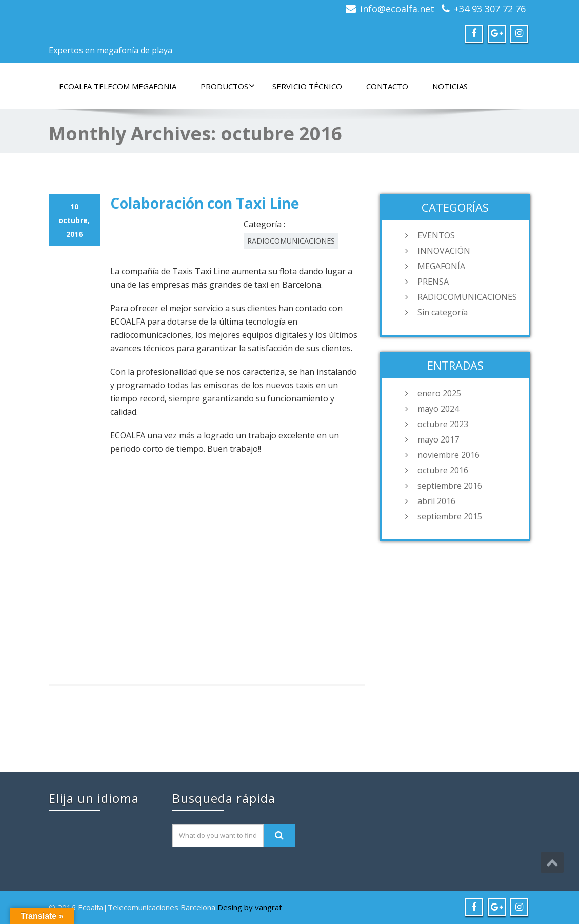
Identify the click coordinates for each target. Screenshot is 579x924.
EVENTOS (436, 235)
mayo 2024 (438, 409)
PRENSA (433, 282)
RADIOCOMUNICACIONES (291, 241)
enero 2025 (439, 393)
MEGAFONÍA (441, 266)
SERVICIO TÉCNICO (307, 86)
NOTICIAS (450, 86)
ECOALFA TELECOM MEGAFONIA (118, 86)
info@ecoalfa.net (397, 9)
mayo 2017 (438, 439)
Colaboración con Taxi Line (205, 203)
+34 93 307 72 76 (490, 9)
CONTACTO (387, 86)
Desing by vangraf (249, 907)
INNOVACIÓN (444, 251)
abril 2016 (436, 501)
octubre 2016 (443, 470)
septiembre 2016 (450, 486)
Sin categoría (443, 312)
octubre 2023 (443, 424)
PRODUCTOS (228, 86)
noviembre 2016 (448, 455)
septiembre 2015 (450, 516)
